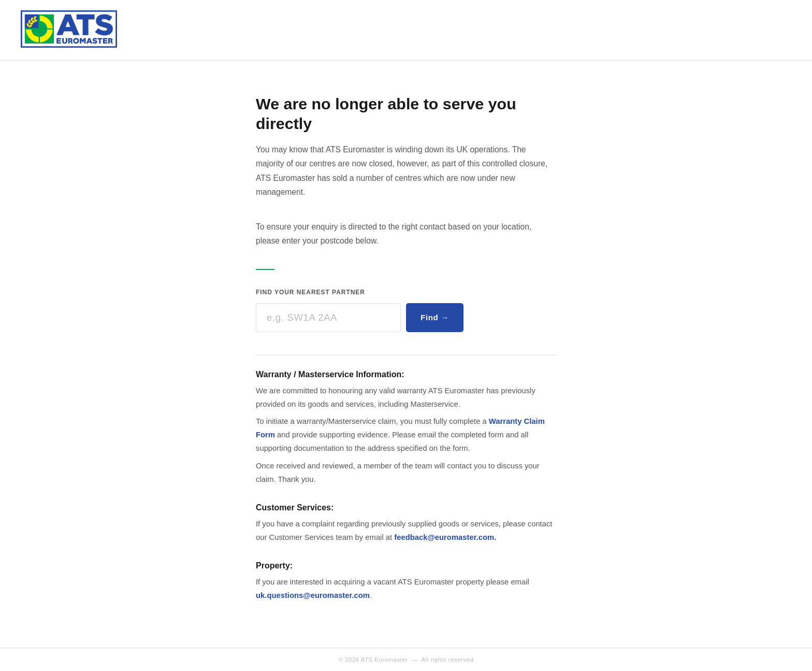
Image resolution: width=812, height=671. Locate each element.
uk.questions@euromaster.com (313, 595)
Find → (435, 317)
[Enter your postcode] (328, 318)
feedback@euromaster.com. (445, 537)
